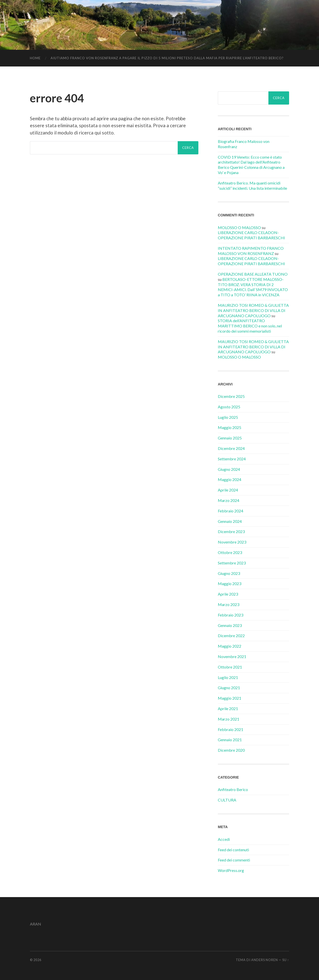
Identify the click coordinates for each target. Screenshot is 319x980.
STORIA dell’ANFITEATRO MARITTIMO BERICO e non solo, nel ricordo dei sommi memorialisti (250, 326)
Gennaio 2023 (230, 625)
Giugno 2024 (229, 469)
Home (35, 58)
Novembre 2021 (232, 656)
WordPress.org (231, 870)
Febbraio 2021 (231, 729)
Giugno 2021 (229, 688)
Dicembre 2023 (231, 531)
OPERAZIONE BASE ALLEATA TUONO (253, 274)
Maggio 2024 (230, 479)
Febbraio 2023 (231, 615)
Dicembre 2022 (231, 636)
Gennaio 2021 (230, 740)
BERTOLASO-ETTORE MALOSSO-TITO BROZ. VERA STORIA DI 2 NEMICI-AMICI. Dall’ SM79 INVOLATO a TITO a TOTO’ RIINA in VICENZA (253, 287)
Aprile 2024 (228, 490)
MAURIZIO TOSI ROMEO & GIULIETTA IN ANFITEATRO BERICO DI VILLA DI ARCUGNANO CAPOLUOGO (253, 310)
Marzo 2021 (229, 719)
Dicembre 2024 (231, 448)
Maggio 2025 (230, 427)
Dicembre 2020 (231, 750)
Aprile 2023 (228, 594)
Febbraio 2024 (231, 511)
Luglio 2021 (228, 677)
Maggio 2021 (230, 698)
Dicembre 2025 (231, 396)
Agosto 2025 (229, 407)
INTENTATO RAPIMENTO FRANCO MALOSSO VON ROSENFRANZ (251, 251)
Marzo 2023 (229, 604)
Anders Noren (265, 960)
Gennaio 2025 (230, 438)
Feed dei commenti (234, 860)
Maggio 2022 (230, 646)
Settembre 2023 (232, 563)
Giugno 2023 (229, 573)
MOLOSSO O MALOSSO (239, 227)
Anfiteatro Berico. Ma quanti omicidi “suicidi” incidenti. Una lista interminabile (252, 185)
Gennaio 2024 (230, 521)
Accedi (224, 839)
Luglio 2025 (228, 417)
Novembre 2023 (232, 542)
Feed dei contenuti (233, 850)
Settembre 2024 (232, 459)
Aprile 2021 (228, 708)
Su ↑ (286, 960)
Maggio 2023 (230, 583)
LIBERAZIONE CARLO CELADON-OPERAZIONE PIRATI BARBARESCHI (251, 235)
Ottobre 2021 (230, 667)
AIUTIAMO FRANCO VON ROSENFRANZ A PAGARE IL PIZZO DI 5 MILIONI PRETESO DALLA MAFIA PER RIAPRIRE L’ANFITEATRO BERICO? (167, 58)
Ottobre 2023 (230, 552)
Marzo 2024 (229, 500)
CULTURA (227, 800)
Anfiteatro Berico (233, 789)
